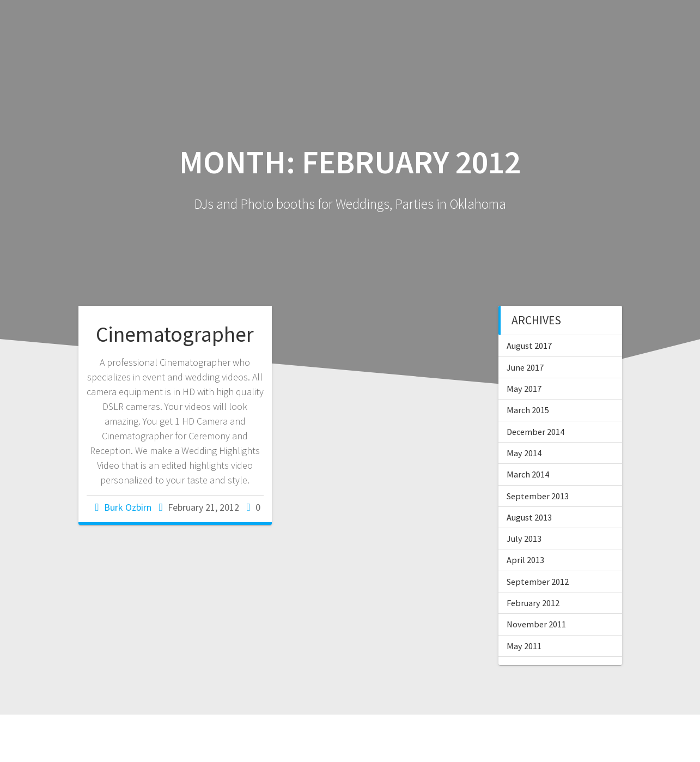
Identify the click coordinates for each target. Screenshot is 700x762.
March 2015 (528, 410)
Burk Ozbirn (128, 507)
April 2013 (525, 560)
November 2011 (536, 624)
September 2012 (538, 582)
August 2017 (529, 346)
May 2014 (524, 453)
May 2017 (524, 389)
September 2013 (538, 496)
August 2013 (529, 517)
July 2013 (524, 539)
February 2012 (533, 603)
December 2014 (535, 432)
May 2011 (524, 646)
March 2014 (528, 474)
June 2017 (525, 367)
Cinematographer (175, 334)
